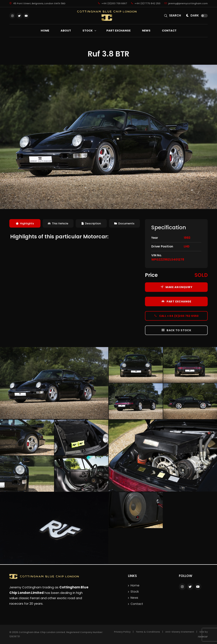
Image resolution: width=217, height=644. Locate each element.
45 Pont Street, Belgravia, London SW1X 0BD (37, 3)
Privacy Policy (122, 632)
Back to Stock (176, 330)
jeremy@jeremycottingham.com (186, 3)
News (134, 598)
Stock (135, 592)
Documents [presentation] (124, 223)
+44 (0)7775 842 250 (146, 3)
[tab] (25, 223)
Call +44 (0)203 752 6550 (176, 316)
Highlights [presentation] (25, 223)
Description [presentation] (91, 223)
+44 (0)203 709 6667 (113, 3)
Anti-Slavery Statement (180, 632)
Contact (137, 604)
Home (135, 585)
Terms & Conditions (148, 632)
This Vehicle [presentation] (58, 223)
